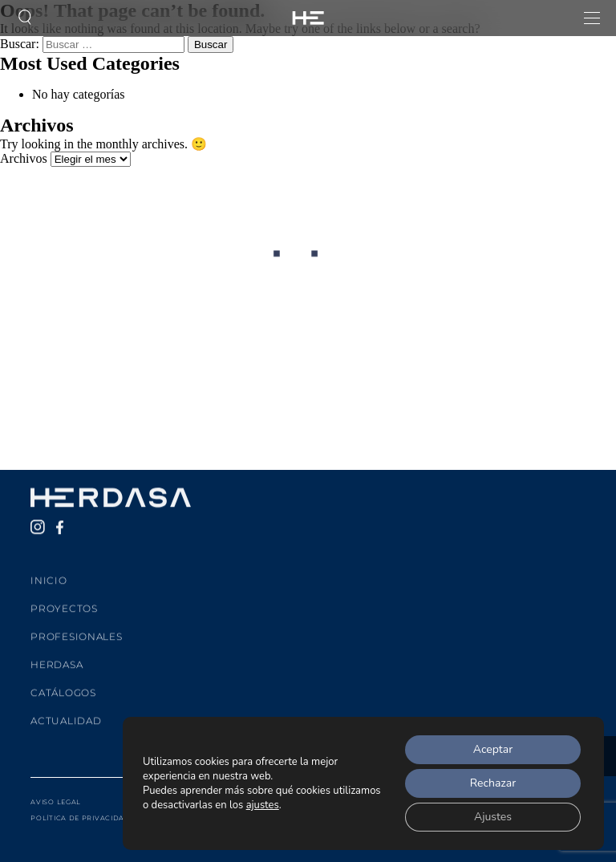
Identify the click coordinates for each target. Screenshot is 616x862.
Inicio (49, 571)
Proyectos (64, 599)
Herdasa (57, 656)
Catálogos (63, 684)
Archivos (24, 158)
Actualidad (66, 712)
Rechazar (493, 783)
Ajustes (493, 817)
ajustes (263, 805)
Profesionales (76, 627)
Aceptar (493, 749)
